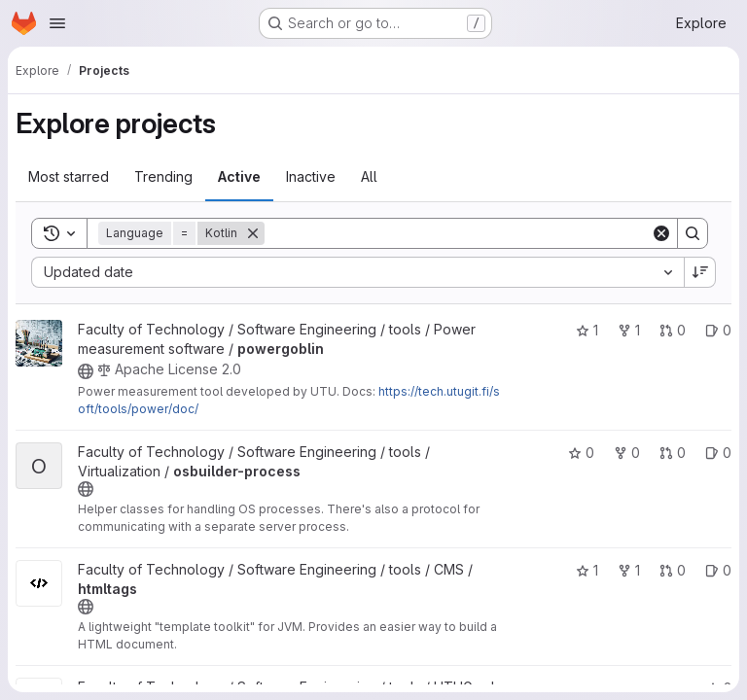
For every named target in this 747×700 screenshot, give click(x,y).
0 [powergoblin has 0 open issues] (718, 330)
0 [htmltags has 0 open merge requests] (673, 570)
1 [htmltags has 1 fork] (629, 570)
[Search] (458, 233)
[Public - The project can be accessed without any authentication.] (86, 371)
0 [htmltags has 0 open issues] (718, 570)
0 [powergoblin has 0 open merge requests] (673, 330)
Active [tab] (239, 176)
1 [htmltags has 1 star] (587, 570)
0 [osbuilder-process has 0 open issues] (718, 453)
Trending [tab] (163, 176)
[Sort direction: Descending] (700, 272)
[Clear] (661, 233)
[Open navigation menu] (57, 23)
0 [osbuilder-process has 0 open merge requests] (673, 453)
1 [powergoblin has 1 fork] (629, 330)
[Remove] (253, 233)
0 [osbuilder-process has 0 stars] (581, 453)
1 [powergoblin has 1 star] (587, 330)
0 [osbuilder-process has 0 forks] (627, 453)
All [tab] (369, 176)
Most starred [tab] (69, 176)
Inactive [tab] (311, 176)
